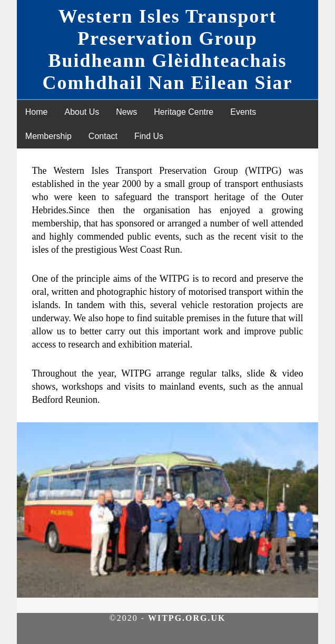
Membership (48, 136)
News (126, 112)
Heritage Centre (184, 112)
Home (37, 112)
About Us (82, 112)
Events (243, 112)
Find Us (149, 136)
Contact (103, 136)
